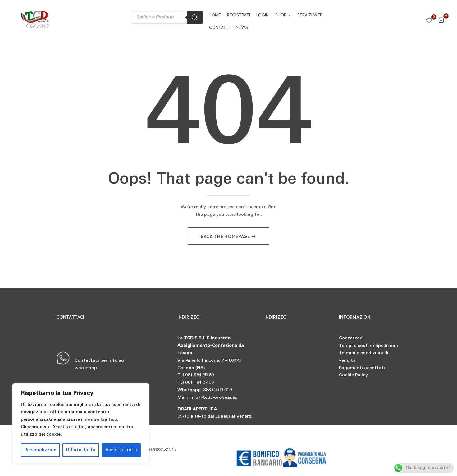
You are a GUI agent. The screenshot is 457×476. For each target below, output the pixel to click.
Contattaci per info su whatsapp (90, 361)
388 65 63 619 (217, 391)
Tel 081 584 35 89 (196, 376)
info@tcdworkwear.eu (213, 398)
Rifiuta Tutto (81, 450)
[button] (441, 21)
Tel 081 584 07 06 (196, 383)
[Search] (195, 17)
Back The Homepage (226, 237)
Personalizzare (40, 450)
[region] (81, 424)
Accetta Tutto (121, 450)
